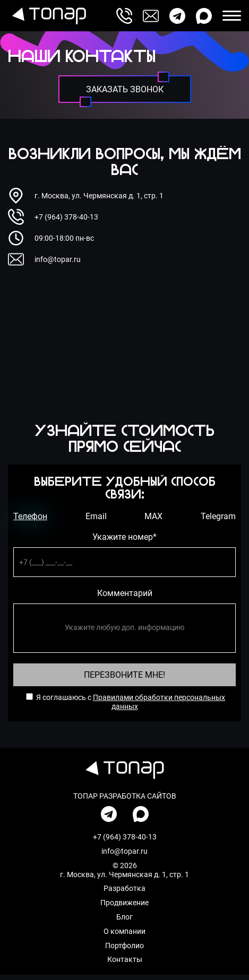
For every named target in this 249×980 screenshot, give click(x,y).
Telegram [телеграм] (218, 516)
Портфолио (124, 946)
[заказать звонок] (125, 89)
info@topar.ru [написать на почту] (58, 259)
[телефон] (124, 562)
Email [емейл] (96, 516)
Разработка (124, 888)
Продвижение (124, 903)
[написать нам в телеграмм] (177, 16)
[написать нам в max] (204, 16)
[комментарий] (124, 628)
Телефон (30, 516)
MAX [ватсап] (153, 516)
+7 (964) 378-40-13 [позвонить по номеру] (66, 217)
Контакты (125, 959)
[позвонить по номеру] (124, 16)
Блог (124, 917)
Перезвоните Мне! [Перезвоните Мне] (124, 675)
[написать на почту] (151, 16)
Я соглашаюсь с (64, 697)
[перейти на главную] (47, 16)
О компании (124, 931)
